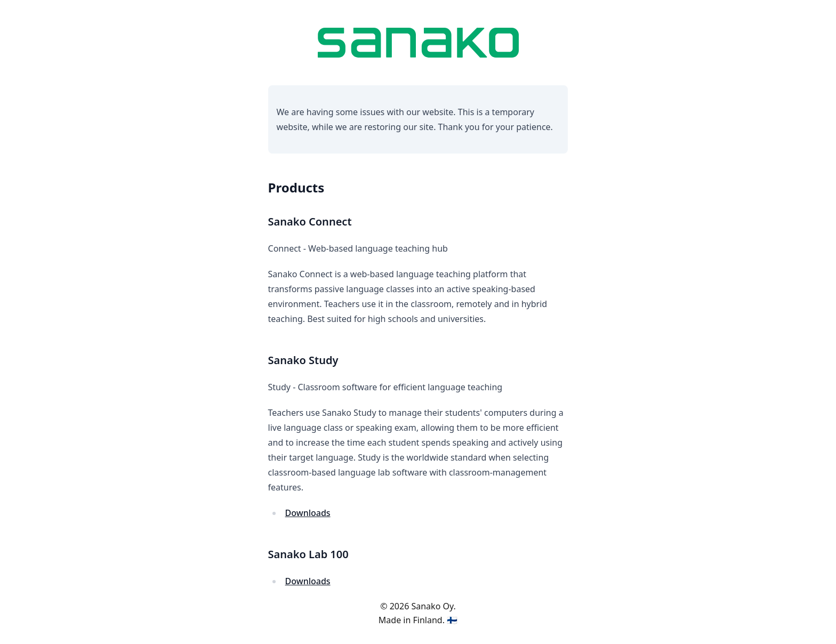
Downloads (308, 513)
